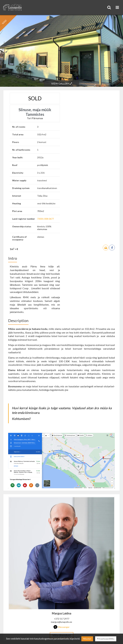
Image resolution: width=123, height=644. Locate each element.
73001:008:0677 (45, 219)
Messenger (61, 627)
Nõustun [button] (87, 639)
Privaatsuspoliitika (106, 639)
